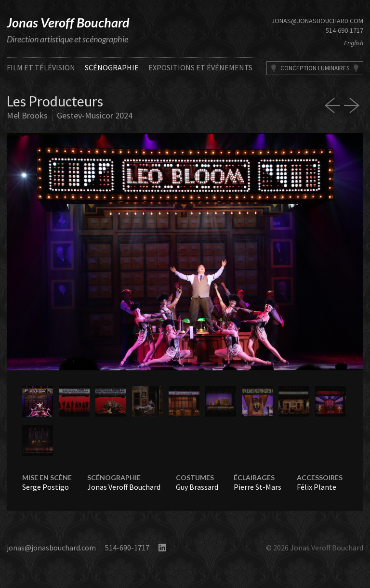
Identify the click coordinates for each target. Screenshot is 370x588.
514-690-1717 (344, 30)
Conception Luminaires (315, 68)
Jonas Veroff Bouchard (68, 22)
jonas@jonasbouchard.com (317, 21)
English (354, 43)
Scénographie (112, 67)
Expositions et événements (200, 67)
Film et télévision (41, 67)
